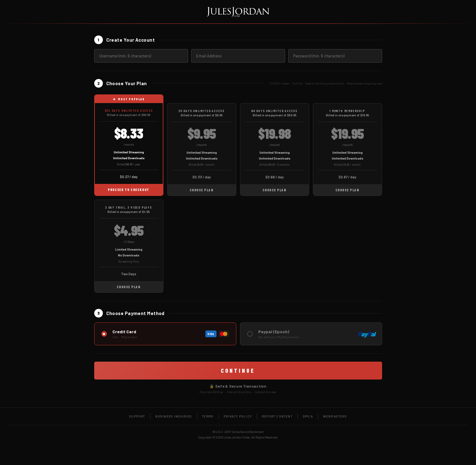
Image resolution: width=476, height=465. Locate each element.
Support (137, 416)
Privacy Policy (238, 416)
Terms (208, 416)
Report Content (277, 416)
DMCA (308, 416)
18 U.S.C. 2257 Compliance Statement (238, 432)
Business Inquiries (174, 416)
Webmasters (335, 416)
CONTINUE (238, 371)
